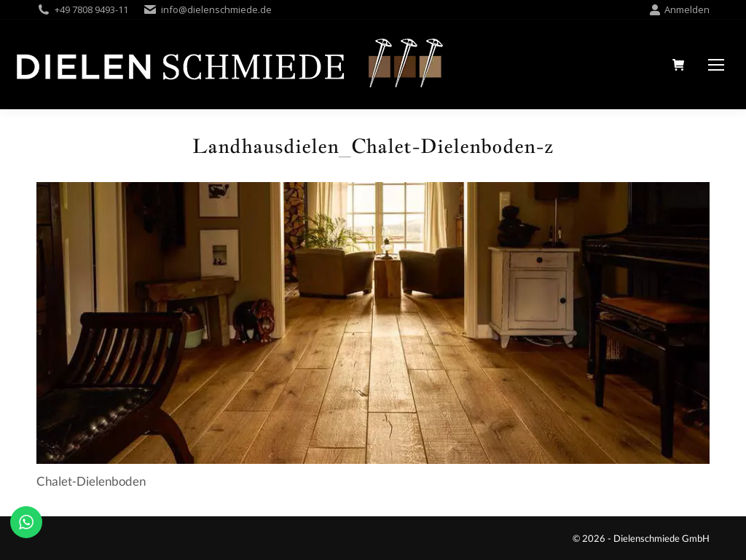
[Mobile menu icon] (716, 65)
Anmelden (679, 10)
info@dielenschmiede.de (216, 9)
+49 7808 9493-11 (91, 9)
